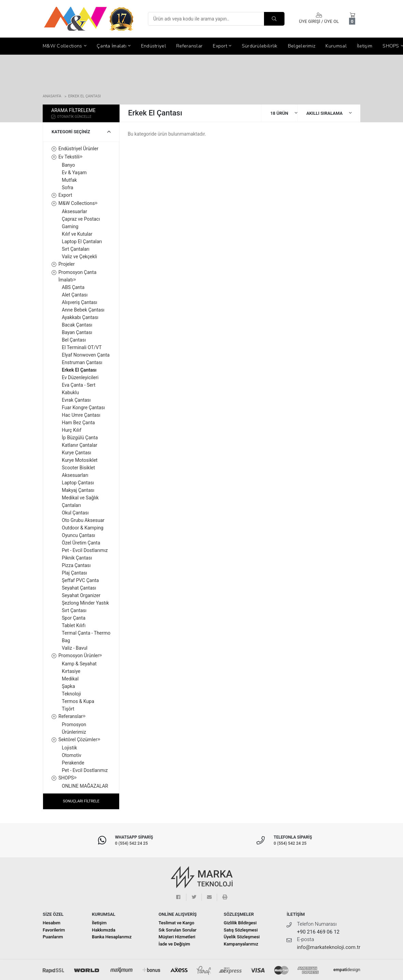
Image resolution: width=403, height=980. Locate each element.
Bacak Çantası (77, 325)
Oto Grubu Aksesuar (83, 520)
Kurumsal (336, 46)
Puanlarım (53, 937)
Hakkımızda (104, 930)
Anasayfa (52, 96)
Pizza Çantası (76, 565)
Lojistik (70, 748)
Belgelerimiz (302, 46)
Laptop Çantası (78, 483)
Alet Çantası (75, 295)
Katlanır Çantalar (80, 445)
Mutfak (69, 180)
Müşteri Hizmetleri (177, 937)
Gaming (70, 226)
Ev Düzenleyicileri (80, 377)
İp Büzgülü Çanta (80, 438)
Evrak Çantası (76, 400)
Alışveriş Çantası (80, 302)
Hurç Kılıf (72, 430)
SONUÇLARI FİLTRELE (81, 801)
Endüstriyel (154, 46)
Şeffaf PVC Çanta (80, 580)
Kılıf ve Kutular (77, 234)
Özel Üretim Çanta (81, 543)
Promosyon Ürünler (80, 655)
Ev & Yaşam (74, 172)
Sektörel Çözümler (79, 740)
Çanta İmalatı (114, 46)
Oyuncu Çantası (79, 535)
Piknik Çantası (77, 558)
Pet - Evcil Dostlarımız (85, 550)
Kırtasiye (71, 671)
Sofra (67, 188)
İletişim (365, 46)
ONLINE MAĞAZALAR (85, 786)
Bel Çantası (74, 340)
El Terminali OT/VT (82, 347)
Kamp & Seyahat (79, 664)
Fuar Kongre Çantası (83, 408)
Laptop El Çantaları (82, 241)
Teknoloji (71, 694)
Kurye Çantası (77, 453)
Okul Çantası (75, 513)
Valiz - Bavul (75, 648)
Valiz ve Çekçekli (79, 257)
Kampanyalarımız (241, 944)
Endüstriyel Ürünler (78, 149)
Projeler (67, 264)
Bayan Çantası (77, 332)
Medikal (70, 679)
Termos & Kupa (78, 701)
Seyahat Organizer (81, 595)
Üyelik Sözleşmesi (242, 937)
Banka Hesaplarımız (112, 937)
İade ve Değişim (174, 944)
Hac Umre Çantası (81, 415)
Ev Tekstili (71, 157)
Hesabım (52, 923)
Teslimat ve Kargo (176, 923)
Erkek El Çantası (84, 96)
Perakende (73, 763)
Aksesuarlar (74, 211)
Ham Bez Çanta (78, 423)
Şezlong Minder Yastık (85, 603)
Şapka (68, 686)
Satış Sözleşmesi (241, 930)
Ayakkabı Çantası (80, 317)
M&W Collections (65, 46)
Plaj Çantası (74, 573)
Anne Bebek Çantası (83, 310)
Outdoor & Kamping (83, 528)
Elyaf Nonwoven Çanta (86, 355)
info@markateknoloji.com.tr (329, 947)
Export (222, 46)
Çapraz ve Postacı (81, 219)
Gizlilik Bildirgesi (240, 923)
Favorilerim (54, 930)
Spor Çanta (74, 618)
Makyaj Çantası (78, 490)
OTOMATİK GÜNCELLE (71, 116)
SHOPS (68, 778)
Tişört (68, 709)
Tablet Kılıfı (74, 625)
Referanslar (189, 46)
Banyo (68, 165)
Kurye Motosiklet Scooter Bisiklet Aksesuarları (80, 468)
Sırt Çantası (74, 610)
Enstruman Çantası (82, 362)
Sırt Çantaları (76, 249)
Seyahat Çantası (79, 588)
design (347, 970)
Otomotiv (72, 755)
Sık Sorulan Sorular (177, 930)
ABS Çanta (73, 287)
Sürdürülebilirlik (260, 46)
